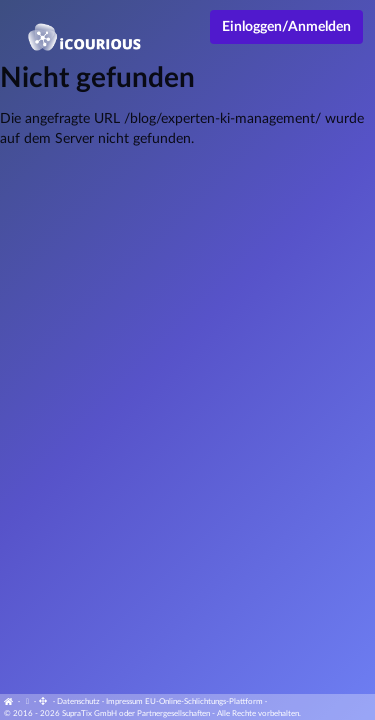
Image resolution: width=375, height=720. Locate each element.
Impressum (124, 702)
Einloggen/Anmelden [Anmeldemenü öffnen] (286, 27)
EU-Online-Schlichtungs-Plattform (204, 702)
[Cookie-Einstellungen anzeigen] (27, 702)
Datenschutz (78, 702)
